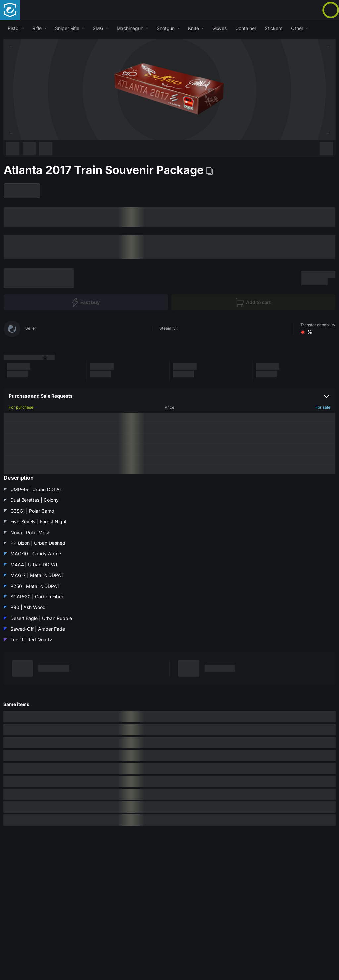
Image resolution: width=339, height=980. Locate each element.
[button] (16, 28)
